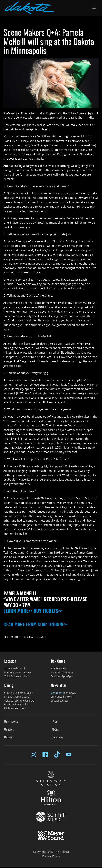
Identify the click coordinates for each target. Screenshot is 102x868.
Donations (57, 737)
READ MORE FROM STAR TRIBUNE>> (35, 624)
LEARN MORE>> (18, 611)
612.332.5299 (58, 668)
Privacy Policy (51, 856)
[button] (94, 8)
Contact (9, 729)
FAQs (55, 721)
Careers (9, 737)
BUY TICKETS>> (48, 611)
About (55, 729)
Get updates (58, 693)
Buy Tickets (11, 721)
